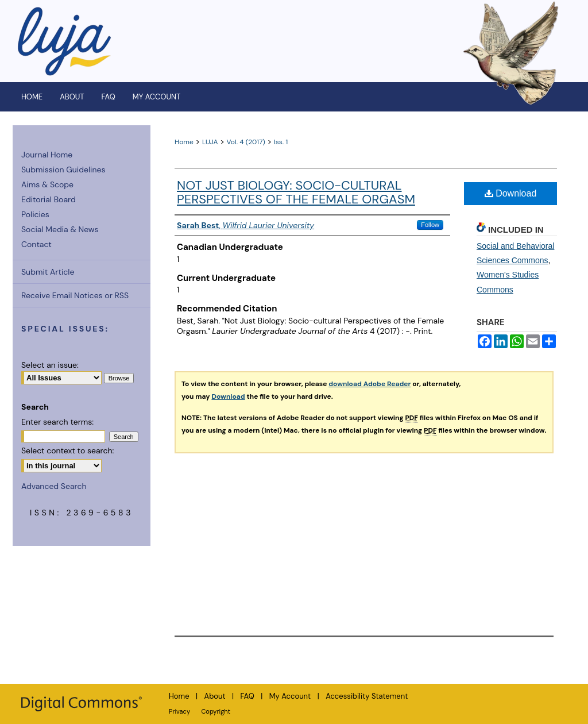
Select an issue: (50, 365)
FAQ (247, 696)
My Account (290, 696)
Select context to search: (67, 450)
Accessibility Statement (367, 696)
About (215, 696)
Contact (36, 244)
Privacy (179, 711)
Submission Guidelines (63, 170)
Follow (430, 225)
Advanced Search (54, 486)
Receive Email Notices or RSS (75, 295)
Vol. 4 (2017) (246, 142)
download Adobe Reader (370, 384)
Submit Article (48, 272)
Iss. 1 (281, 142)
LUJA (210, 142)
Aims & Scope (47, 184)
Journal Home (47, 155)
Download (511, 193)
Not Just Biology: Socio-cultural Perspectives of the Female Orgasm (296, 192)
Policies (35, 214)
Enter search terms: (57, 422)
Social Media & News (60, 229)
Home (184, 142)
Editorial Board (49, 199)
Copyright (215, 711)
